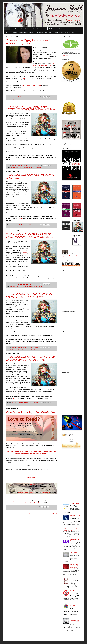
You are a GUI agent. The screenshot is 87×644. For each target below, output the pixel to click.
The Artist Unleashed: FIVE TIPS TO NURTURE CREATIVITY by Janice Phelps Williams (30, 295)
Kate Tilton (13, 227)
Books (21, 29)
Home (7, 29)
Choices (25, 252)
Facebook (23, 78)
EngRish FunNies (74, 552)
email (16, 82)
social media (18, 227)
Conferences (13, 286)
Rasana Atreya (35, 453)
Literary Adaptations (22, 405)
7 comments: (36, 403)
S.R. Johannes (25, 453)
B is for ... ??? (73, 579)
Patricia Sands (37, 451)
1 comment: (36, 284)
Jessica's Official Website (26, 32)
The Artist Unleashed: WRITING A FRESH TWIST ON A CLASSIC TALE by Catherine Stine (31, 359)
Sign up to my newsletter (13, 501)
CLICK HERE (65, 56)
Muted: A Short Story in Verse (33, 503)
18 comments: (35, 97)
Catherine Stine (14, 405)
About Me (14, 29)
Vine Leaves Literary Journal (43, 32)
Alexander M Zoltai (15, 168)
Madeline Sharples (20, 286)
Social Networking (26, 227)
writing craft (39, 168)
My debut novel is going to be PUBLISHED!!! (74, 605)
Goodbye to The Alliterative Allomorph (19, 99)
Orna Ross (28, 451)
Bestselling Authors (15, 509)
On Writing (29, 405)
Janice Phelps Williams (20, 350)
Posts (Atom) (16, 516)
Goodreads (22, 509)
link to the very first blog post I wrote (31, 85)
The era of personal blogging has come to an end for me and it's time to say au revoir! (30, 42)
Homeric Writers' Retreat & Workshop (64, 32)
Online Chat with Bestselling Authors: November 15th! (31, 412)
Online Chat (27, 509)
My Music (52, 29)
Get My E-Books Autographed (65, 29)
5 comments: (36, 347)
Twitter (30, 78)
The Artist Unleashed (11, 32)
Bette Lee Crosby (19, 451)
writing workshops (38, 286)
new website (22, 69)
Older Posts (54, 513)
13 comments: (36, 165)
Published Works (30, 29)
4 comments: (36, 225)
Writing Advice (32, 168)
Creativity (12, 350)
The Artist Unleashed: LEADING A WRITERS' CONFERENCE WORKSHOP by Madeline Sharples (30, 236)
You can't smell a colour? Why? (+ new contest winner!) (75, 566)
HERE (21, 157)
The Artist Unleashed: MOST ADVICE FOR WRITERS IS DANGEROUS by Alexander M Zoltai (31, 108)
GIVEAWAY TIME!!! (75, 504)
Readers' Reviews (42, 29)
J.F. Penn (10, 451)
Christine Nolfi (47, 451)
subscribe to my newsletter (13, 80)
